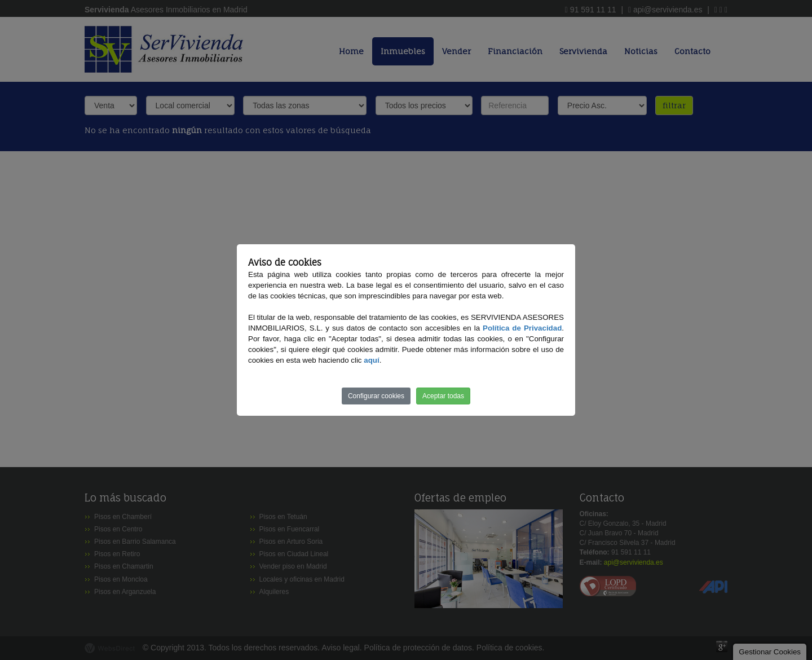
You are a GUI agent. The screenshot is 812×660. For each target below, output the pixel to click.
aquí (371, 360)
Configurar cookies (376, 396)
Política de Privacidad (522, 328)
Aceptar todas (443, 396)
